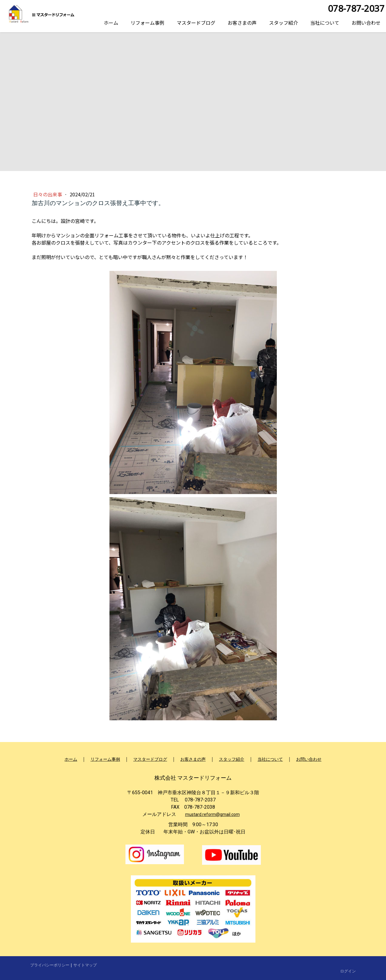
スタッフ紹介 (283, 23)
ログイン (348, 971)
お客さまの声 (242, 23)
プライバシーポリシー (50, 965)
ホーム (111, 23)
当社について (325, 23)
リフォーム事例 (147, 23)
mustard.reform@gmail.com (212, 814)
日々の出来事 (48, 194)
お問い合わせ (366, 23)
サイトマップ (85, 965)
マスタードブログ (196, 23)
